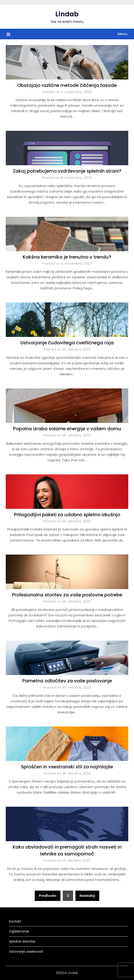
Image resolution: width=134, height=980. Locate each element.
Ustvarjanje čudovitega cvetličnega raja (67, 343)
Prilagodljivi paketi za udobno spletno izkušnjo (67, 515)
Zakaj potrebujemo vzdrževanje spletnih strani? (67, 171)
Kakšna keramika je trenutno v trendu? (67, 257)
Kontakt (15, 921)
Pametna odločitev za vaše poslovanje (67, 681)
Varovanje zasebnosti (26, 952)
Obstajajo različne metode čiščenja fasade (67, 85)
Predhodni (48, 896)
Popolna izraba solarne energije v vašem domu (67, 429)
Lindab (67, 14)
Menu (122, 34)
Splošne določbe (22, 941)
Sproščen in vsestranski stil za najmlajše (67, 767)
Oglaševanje (19, 931)
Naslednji (87, 896)
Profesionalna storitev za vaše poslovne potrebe (67, 595)
